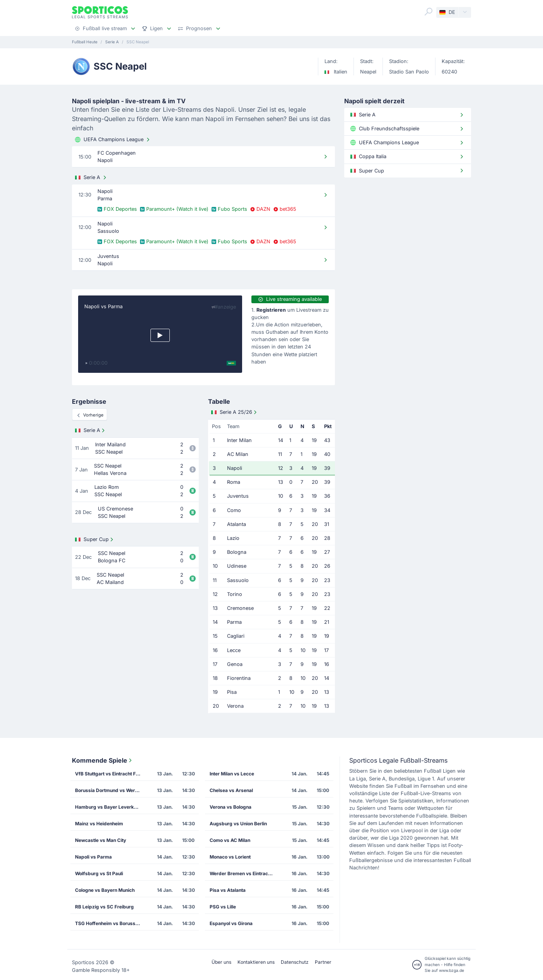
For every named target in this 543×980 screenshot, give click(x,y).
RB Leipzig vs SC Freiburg (104, 907)
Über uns (221, 962)
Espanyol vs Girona (231, 923)
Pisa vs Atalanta (228, 890)
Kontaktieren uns (256, 962)
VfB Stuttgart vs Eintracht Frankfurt (110, 774)
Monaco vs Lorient (230, 857)
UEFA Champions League (113, 140)
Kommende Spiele (103, 760)
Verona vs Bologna (231, 807)
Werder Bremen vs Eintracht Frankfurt (245, 873)
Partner (323, 962)
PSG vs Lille (223, 907)
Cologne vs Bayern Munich (105, 890)
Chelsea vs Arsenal (231, 790)
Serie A (91, 178)
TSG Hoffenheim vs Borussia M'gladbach (110, 923)
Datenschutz (295, 962)
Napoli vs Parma (103, 306)
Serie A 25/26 (235, 412)
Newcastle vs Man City (101, 840)
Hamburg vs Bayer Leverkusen (110, 807)
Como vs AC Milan (230, 840)
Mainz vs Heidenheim (99, 824)
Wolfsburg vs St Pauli (99, 873)
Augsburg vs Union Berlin (238, 824)
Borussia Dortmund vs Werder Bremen (110, 790)
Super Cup (95, 540)
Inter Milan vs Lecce (232, 774)
